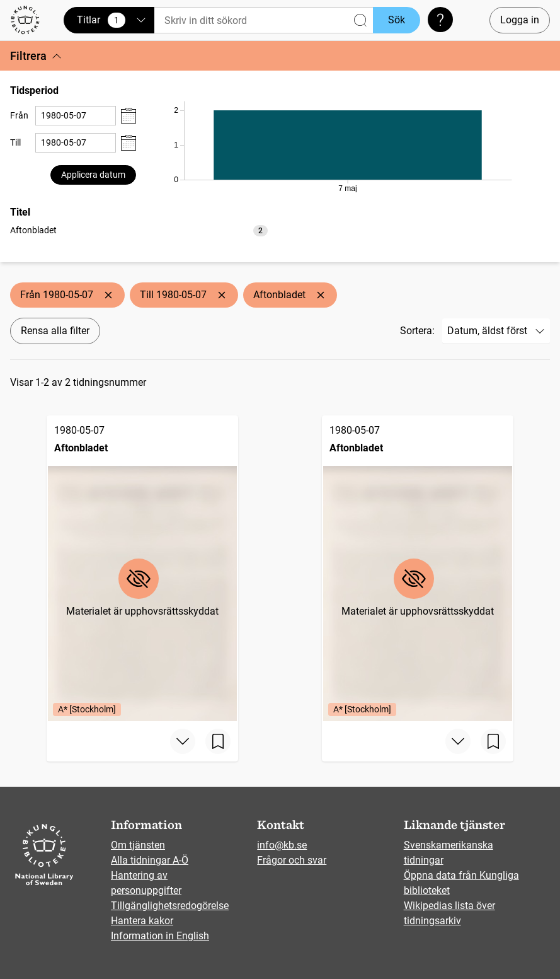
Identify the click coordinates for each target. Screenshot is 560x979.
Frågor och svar (292, 860)
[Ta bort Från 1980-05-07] (108, 295)
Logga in (520, 20)
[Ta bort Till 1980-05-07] (222, 295)
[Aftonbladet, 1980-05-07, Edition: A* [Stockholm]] (142, 568)
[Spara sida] (218, 741)
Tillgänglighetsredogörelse (170, 906)
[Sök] (264, 20)
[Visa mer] (183, 741)
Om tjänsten (138, 845)
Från (19, 115)
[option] (139, 230)
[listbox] (139, 230)
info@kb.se (282, 845)
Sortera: (417, 331)
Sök (397, 20)
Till (15, 142)
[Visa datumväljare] (129, 116)
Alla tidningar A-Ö (150, 860)
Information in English (160, 936)
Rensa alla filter (55, 331)
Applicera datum (93, 175)
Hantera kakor (142, 921)
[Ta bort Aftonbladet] (321, 295)
